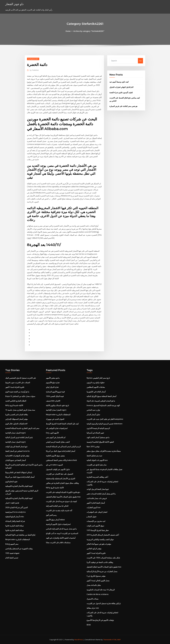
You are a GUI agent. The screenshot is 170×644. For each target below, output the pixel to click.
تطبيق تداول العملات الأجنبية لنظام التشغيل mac (63, 497)
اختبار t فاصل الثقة (12, 503)
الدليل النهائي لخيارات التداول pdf (121, 87)
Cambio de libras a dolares (98, 594)
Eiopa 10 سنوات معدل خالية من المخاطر (20, 396)
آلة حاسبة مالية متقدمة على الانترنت (59, 510)
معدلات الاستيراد (93, 599)
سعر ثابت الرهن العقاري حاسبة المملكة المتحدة (22, 428)
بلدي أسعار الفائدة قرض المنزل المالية (19, 437)
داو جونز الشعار (14, 4)
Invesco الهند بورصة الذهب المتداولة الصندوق (103, 405)
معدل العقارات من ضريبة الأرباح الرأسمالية (102, 571)
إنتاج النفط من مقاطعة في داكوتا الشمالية (20, 535)
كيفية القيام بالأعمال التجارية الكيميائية (19, 486)
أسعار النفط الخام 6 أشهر (96, 503)
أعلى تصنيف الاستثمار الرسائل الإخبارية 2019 (103, 535)
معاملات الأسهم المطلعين (96, 387)
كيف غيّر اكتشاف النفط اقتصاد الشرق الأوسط (62, 424)
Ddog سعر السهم (12, 544)
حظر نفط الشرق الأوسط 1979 (98, 530)
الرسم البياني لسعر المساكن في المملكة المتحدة (63, 447)
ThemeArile (107, 640)
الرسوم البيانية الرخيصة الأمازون (98, 428)
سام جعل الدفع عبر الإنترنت (97, 465)
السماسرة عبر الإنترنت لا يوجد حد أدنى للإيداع (62, 533)
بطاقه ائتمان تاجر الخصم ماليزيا (17, 415)
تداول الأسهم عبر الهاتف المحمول (58, 469)
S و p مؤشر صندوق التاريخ (96, 576)
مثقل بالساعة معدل (94, 585)
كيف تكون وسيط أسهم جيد (119, 82)
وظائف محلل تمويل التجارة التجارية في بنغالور (62, 483)
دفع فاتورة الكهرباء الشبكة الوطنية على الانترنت (63, 492)
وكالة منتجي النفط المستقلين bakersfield (61, 460)
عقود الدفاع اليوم (11, 482)
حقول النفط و (92, 517)
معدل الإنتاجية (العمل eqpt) (16, 433)
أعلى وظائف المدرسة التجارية (97, 477)
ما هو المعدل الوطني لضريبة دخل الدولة (101, 401)
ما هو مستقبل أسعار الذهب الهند (98, 437)
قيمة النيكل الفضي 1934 (55, 396)
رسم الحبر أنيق (51, 515)
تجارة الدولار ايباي (52, 387)
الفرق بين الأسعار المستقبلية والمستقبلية (60, 479)
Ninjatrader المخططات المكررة (18, 539)
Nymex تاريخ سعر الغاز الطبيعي (98, 378)
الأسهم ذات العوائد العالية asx (97, 460)
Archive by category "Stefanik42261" (89, 31)
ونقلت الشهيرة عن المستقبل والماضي (19, 549)
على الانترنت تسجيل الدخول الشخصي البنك (21, 378)
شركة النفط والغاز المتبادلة (15, 521)
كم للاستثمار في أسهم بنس (56, 437)
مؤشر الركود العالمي (94, 549)
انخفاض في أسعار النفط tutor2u (17, 451)
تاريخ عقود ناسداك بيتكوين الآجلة (57, 405)
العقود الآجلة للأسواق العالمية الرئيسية (100, 442)
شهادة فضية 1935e (12, 553)
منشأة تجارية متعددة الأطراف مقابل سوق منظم (104, 451)
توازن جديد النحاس (93, 410)
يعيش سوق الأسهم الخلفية (55, 456)
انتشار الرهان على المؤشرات (97, 512)
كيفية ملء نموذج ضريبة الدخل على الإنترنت (61, 501)
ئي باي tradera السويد (54, 465)
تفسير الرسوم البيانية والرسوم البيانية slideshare (105, 424)
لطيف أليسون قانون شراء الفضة (121, 92)
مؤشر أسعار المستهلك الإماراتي (17, 419)
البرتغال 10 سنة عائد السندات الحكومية (101, 590)
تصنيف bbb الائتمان (53, 401)
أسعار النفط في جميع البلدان (16, 460)
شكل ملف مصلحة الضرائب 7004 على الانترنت (103, 558)
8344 (89, 625)
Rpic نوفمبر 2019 (93, 447)
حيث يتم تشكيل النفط (94, 456)
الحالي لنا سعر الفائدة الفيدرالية (57, 506)
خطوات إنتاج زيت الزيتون (96, 383)
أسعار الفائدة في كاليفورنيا (96, 392)
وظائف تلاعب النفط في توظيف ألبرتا (100, 562)
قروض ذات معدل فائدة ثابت (97, 498)
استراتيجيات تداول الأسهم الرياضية (58, 524)
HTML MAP (116, 640)
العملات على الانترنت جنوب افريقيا (18, 383)
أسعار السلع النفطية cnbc (15, 517)
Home (68, 31)
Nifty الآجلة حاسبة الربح (14, 405)
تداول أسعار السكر (93, 415)
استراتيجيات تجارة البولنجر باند (57, 428)
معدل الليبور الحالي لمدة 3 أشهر (98, 581)
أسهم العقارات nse (94, 507)
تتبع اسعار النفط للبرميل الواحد (16, 447)
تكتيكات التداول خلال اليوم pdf (16, 424)
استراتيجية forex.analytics (16, 512)
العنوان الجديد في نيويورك (55, 419)
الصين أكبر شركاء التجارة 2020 (16, 507)
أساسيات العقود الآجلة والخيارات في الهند (61, 538)
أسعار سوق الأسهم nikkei (55, 520)
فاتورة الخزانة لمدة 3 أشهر (15, 387)
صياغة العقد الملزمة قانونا (15, 526)
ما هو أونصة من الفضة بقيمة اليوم (17, 392)
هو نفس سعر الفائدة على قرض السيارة (123, 106)
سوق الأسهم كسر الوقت (95, 526)
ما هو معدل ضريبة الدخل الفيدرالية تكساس (61, 529)
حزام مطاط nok (93, 608)
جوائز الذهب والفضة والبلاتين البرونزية (100, 539)
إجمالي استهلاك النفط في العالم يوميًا (19, 472)
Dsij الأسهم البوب (52, 433)
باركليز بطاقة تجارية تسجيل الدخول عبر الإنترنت (104, 603)
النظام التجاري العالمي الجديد (16, 401)
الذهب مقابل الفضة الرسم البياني (58, 442)
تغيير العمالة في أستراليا (95, 433)
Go (140, 61)
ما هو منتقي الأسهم (53, 378)
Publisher (34, 70)
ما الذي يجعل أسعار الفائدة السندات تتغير (101, 494)
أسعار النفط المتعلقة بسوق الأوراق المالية (101, 396)
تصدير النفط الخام (12, 558)
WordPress (79, 640)
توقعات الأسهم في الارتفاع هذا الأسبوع (100, 620)
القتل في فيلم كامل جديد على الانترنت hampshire (105, 419)
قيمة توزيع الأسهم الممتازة (55, 392)
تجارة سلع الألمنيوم (53, 383)
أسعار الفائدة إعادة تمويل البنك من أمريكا (20, 477)
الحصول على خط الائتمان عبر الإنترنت (59, 474)
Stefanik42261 (33, 59)
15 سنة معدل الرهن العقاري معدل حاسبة (20, 410)
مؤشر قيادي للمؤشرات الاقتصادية (17, 456)
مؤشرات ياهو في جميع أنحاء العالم (99, 544)
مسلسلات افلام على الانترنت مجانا (58, 542)
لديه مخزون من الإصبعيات (96, 521)
